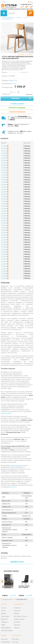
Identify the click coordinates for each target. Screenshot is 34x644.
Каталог (19, 18)
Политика (17, 622)
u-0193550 (4, 266)
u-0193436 (4, 168)
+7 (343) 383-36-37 (26, 4)
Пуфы (3, 625)
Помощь (17, 628)
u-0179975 (4, 146)
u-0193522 (4, 228)
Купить (12, 595)
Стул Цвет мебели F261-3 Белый (8, 587)
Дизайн (16, 613)
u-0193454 (4, 182)
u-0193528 (4, 235)
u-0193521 (4, 225)
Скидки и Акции (19, 619)
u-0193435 (4, 165)
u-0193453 (4, 180)
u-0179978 (4, 153)
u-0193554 (4, 276)
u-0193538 (4, 252)
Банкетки (4, 619)
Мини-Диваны (6, 628)
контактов (13, 487)
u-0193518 (4, 221)
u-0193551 (4, 269)
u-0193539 (4, 254)
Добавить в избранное (26, 54)
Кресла (4, 613)
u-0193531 (4, 240)
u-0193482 (4, 201)
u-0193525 (4, 230)
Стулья (26, 18)
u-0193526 (4, 233)
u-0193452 (4, 177)
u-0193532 (4, 242)
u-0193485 (4, 206)
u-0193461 (4, 192)
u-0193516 (4, 218)
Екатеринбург (6, 642)
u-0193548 (4, 262)
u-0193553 (4, 274)
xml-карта (15, 642)
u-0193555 (4, 278)
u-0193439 (4, 173)
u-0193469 (4, 197)
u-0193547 (4, 259)
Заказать (21, 99)
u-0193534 (4, 245)
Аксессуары (5, 616)
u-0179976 (4, 148)
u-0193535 (4, 247)
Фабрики (11, 9)
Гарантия (17, 625)
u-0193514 (4, 216)
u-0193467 (4, 194)
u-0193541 (4, 257)
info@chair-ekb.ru (8, 599)
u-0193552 (4, 271)
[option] (17, 38)
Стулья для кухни (7, 19)
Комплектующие (7, 630)
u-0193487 (4, 211)
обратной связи (6, 413)
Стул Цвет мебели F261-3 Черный (24, 587)
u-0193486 (4, 209)
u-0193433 (4, 161)
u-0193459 (4, 189)
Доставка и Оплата (20, 616)
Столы (3, 611)
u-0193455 (4, 185)
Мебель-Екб (13, 81)
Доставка (11, 116)
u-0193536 (4, 250)
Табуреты (4, 622)
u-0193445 (4, 175)
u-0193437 (4, 170)
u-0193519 (4, 223)
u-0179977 (4, 151)
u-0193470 (4, 199)
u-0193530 (4, 237)
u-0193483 (4, 204)
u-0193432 (4, 158)
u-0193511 (4, 213)
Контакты (17, 9)
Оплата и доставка (27, 9)
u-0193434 (4, 163)
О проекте (4, 9)
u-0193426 (4, 156)
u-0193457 (4, 187)
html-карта (15, 639)
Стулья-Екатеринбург (8, 18)
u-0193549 (4, 264)
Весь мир (4, 639)
